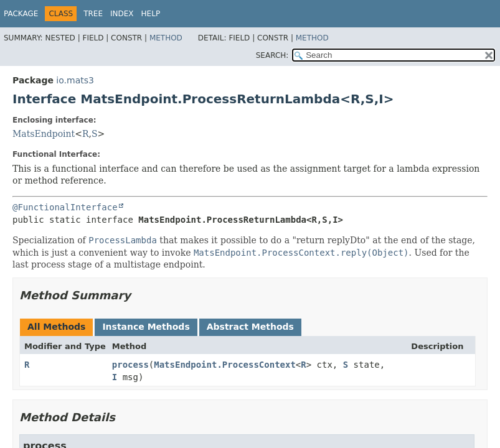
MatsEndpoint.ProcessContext (225, 365)
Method (166, 38)
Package (21, 14)
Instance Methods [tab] (146, 327)
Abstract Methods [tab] (250, 327)
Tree (93, 14)
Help (151, 14)
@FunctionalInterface (65, 207)
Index (122, 14)
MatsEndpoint (44, 134)
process (130, 365)
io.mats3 (75, 80)
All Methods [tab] (56, 327)
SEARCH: (272, 55)
